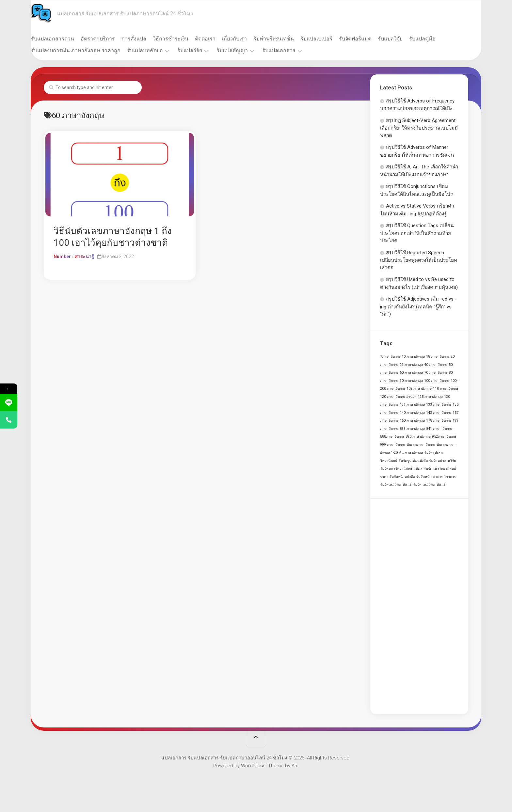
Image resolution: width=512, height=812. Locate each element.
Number (62, 257)
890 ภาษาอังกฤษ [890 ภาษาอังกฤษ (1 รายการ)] (418, 437)
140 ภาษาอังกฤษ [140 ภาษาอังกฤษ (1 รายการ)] (412, 413)
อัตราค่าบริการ (111, 39)
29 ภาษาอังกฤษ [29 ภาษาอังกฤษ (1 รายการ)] (411, 365)
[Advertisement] (419, 606)
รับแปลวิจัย (403, 39)
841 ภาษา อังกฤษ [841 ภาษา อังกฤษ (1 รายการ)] (439, 429)
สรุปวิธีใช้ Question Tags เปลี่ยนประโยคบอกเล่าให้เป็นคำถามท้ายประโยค (417, 233)
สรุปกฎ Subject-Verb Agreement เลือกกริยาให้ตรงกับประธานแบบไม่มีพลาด (419, 128)
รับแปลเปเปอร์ (329, 39)
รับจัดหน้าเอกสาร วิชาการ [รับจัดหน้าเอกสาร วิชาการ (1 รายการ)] (436, 477)
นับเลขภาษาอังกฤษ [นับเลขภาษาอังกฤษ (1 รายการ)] (421, 445)
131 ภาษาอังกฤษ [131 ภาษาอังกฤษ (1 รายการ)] (412, 405)
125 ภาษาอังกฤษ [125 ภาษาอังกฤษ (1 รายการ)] (430, 397)
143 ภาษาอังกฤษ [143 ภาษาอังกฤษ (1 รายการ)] (439, 413)
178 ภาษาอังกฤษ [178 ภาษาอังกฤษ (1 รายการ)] (439, 421)
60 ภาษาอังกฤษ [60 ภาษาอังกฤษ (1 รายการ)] (411, 373)
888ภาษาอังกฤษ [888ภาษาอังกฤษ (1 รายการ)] (392, 437)
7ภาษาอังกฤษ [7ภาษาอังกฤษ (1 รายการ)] (390, 357)
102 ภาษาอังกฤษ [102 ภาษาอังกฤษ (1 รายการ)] (419, 389)
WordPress (253, 766)
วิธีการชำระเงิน (183, 39)
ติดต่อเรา (218, 39)
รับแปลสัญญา (245, 50)
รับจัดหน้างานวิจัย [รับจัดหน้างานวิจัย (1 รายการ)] (442, 461)
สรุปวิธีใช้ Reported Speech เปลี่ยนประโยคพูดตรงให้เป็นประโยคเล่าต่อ (419, 260)
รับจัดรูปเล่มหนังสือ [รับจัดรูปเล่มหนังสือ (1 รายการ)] (413, 461)
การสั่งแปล (147, 39)
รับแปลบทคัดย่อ (158, 50)
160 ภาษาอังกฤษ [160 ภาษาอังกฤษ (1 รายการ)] (412, 421)
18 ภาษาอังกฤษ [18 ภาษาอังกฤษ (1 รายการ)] (438, 357)
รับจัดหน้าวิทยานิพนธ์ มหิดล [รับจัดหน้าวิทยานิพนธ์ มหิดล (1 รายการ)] (401, 468)
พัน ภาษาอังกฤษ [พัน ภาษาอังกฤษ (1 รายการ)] (411, 453)
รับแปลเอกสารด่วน (65, 39)
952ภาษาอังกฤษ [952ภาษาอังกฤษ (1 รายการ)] (444, 437)
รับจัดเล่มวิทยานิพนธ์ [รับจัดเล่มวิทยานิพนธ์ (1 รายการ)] (396, 484)
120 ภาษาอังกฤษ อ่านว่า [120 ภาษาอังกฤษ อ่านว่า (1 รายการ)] (398, 397)
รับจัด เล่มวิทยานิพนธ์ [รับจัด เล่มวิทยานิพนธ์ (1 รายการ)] (429, 484)
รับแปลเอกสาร (292, 50)
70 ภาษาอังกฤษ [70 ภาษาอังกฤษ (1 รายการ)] (436, 373)
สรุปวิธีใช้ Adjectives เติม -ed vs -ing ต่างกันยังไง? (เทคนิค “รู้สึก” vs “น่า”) (418, 306)
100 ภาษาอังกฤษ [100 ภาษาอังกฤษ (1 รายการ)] (437, 381)
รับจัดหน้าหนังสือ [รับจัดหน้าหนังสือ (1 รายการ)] (402, 477)
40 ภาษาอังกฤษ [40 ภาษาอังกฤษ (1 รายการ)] (436, 365)
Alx (295, 766)
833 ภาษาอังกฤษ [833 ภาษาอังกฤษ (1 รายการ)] (412, 429)
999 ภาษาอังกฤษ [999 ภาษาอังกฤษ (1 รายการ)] (393, 445)
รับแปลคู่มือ (435, 39)
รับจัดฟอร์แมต (368, 39)
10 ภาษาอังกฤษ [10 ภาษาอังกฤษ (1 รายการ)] (413, 357)
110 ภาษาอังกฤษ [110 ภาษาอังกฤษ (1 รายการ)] (446, 389)
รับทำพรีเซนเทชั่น (286, 39)
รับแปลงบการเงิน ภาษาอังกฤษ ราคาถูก (88, 50)
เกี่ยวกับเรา (247, 39)
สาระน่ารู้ (84, 257)
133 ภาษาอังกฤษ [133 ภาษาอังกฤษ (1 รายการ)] (439, 405)
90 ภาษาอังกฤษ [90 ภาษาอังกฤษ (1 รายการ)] (411, 381)
